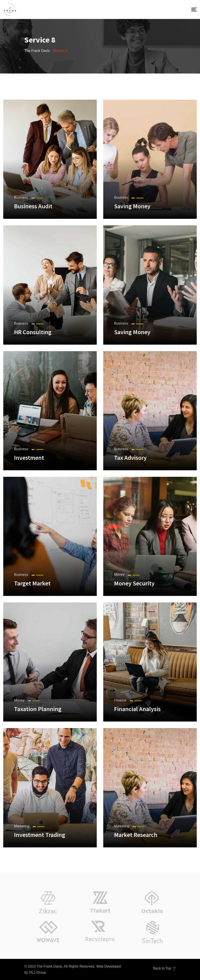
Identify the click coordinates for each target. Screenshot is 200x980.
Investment (29, 458)
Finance (120, 700)
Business (21, 198)
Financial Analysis (137, 709)
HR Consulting (33, 332)
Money (119, 575)
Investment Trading (40, 835)
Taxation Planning (38, 709)
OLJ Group (37, 972)
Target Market (32, 583)
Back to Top (164, 968)
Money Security (134, 583)
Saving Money (132, 206)
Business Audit (33, 206)
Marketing (22, 826)
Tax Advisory (130, 458)
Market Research (136, 835)
